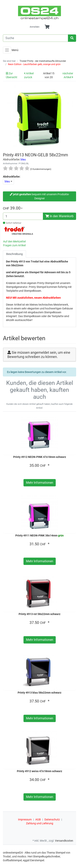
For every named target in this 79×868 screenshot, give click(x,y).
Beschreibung (14, 254)
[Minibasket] (47, 27)
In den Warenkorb (59, 216)
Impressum (25, 819)
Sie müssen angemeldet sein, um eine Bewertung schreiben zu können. (39, 355)
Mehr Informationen (40, 483)
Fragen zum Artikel (14, 245)
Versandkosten (64, 841)
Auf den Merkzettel (14, 241)
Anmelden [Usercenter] (35, 27)
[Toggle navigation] (7, 50)
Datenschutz (52, 819)
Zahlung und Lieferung (40, 823)
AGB (38, 819)
